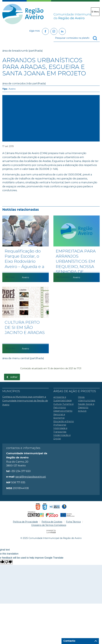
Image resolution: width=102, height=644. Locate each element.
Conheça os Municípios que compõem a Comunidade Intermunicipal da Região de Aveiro (25, 401)
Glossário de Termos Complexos (49, 525)
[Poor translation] (9, 562)
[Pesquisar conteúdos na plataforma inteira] (96, 38)
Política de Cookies (52, 522)
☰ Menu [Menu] (95, 12)
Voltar (14, 377)
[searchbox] (77, 38)
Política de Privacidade (25, 522)
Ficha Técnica (73, 522)
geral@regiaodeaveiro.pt (31, 477)
